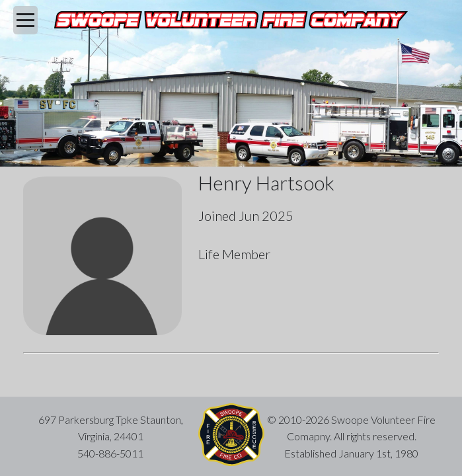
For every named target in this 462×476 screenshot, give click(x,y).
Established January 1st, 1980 (351, 453)
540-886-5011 (110, 453)
